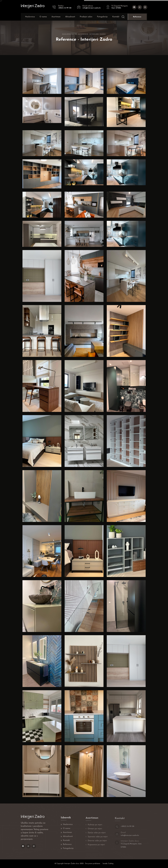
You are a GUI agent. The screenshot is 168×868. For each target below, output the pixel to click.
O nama (43, 17)
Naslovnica (30, 17)
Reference (137, 17)
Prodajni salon (86, 17)
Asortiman (56, 17)
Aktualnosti (70, 17)
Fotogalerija (102, 17)
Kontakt (116, 17)
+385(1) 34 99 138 (65, 8)
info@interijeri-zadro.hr (92, 8)
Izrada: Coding (108, 864)
